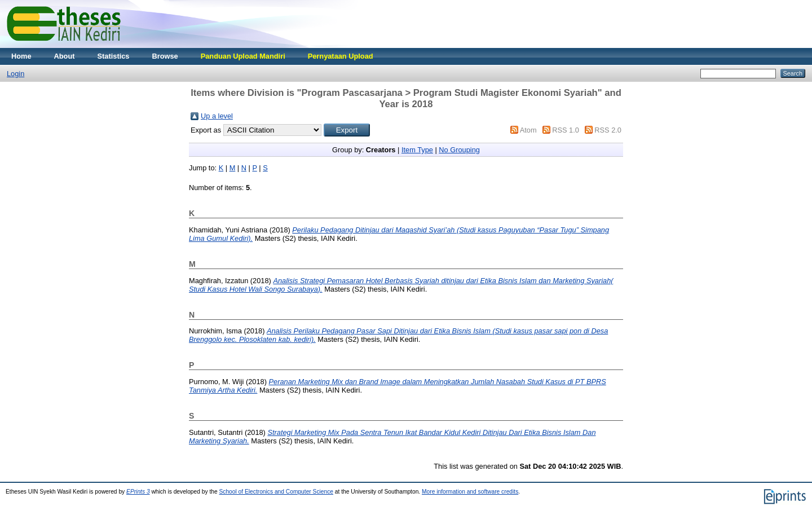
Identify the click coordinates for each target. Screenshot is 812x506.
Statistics (114, 56)
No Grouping (459, 150)
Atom (528, 130)
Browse (165, 56)
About (65, 56)
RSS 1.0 (566, 130)
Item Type (417, 150)
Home (21, 56)
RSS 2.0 (608, 130)
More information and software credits (470, 492)
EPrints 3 (138, 492)
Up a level (217, 116)
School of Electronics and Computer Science (276, 492)
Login (16, 74)
